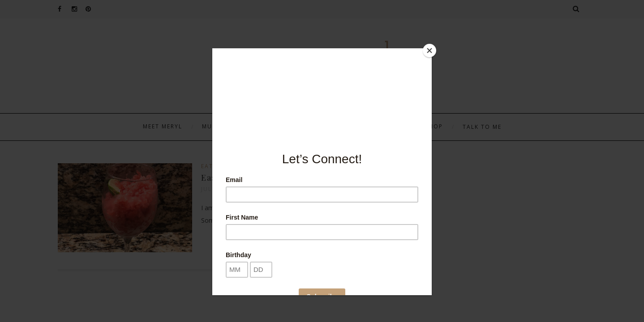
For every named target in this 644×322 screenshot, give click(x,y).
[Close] (429, 51)
